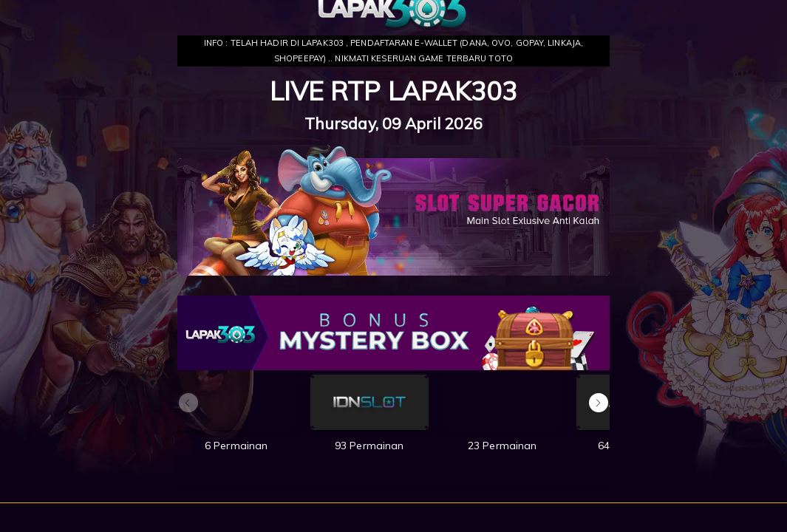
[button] (599, 403)
